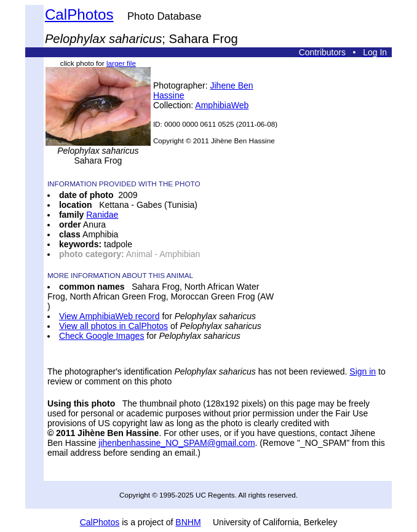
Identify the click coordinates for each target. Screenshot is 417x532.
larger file (121, 63)
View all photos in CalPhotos (113, 326)
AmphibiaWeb (222, 105)
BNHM (188, 522)
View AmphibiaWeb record (109, 316)
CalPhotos (79, 14)
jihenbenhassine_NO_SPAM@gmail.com (177, 443)
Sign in (363, 371)
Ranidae (102, 215)
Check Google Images (102, 336)
